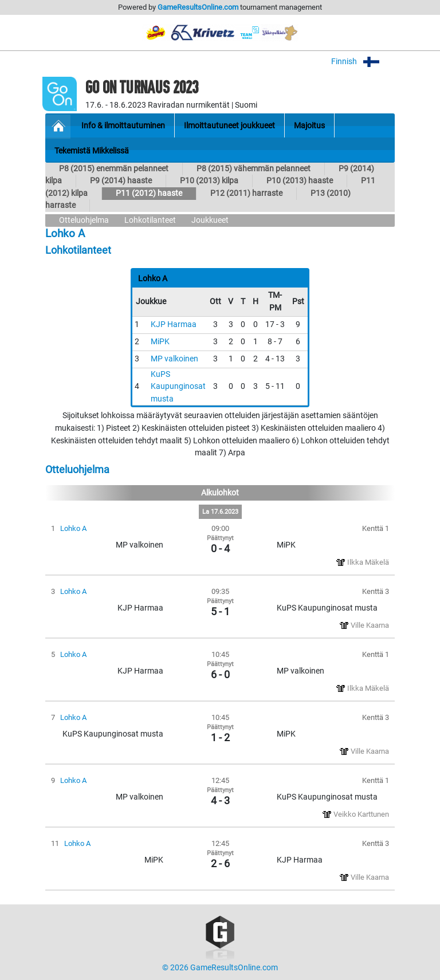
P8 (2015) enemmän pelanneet (114, 169)
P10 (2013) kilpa (209, 181)
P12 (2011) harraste (246, 193)
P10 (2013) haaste (300, 181)
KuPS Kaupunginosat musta (178, 387)
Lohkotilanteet (150, 220)
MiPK (160, 342)
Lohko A (73, 528)
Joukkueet (210, 220)
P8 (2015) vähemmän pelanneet (254, 169)
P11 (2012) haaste (149, 193)
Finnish (363, 62)
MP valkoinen (174, 359)
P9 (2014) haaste (121, 181)
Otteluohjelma (84, 220)
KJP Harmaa (174, 324)
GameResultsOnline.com (198, 7)
